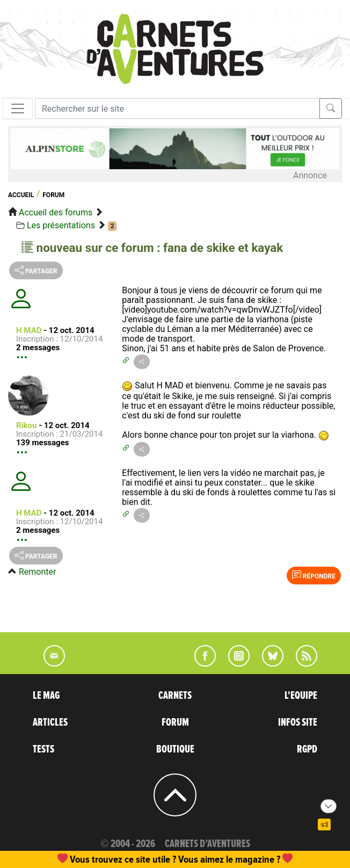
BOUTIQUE (175, 749)
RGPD (307, 749)
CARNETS (175, 696)
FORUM (175, 722)
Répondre (314, 575)
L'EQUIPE (301, 696)
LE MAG (46, 696)
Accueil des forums (56, 212)
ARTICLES (50, 722)
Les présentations (61, 225)
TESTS (43, 749)
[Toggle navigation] (18, 108)
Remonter (37, 572)
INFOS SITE (298, 722)
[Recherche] (177, 108)
